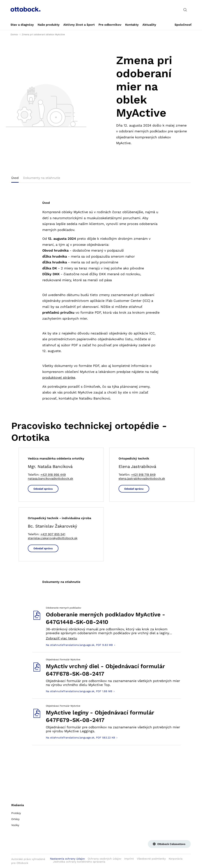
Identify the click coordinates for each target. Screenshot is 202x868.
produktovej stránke (59, 377)
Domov (14, 34)
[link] (22, 25)
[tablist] (101, 179)
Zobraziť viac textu (61, 638)
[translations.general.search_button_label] (185, 10)
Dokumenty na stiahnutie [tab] (42, 178)
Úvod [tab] (15, 178)
